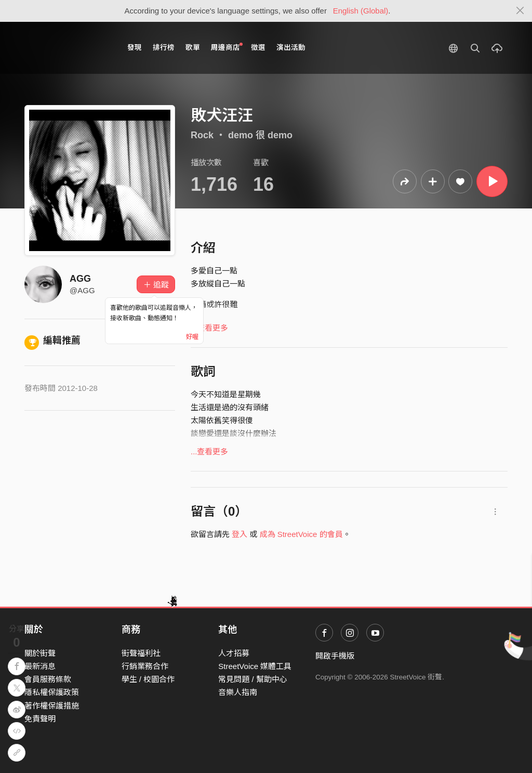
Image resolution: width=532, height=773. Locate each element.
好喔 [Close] (192, 337)
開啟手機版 (335, 656)
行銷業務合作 (145, 666)
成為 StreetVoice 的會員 (301, 534)
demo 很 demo (260, 135)
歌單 (193, 48)
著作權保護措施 (52, 706)
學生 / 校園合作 (148, 679)
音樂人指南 (238, 692)
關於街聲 (40, 653)
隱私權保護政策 (52, 692)
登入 (240, 534)
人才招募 (234, 653)
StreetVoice (67, 48)
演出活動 (291, 48)
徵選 (258, 48)
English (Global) (361, 11)
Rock (202, 135)
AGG (80, 279)
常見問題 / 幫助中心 (253, 679)
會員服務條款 (48, 679)
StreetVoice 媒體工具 (255, 666)
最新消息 (40, 666)
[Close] (520, 11)
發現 (135, 48)
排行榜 (164, 48)
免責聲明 (40, 719)
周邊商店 (227, 47)
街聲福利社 (141, 653)
